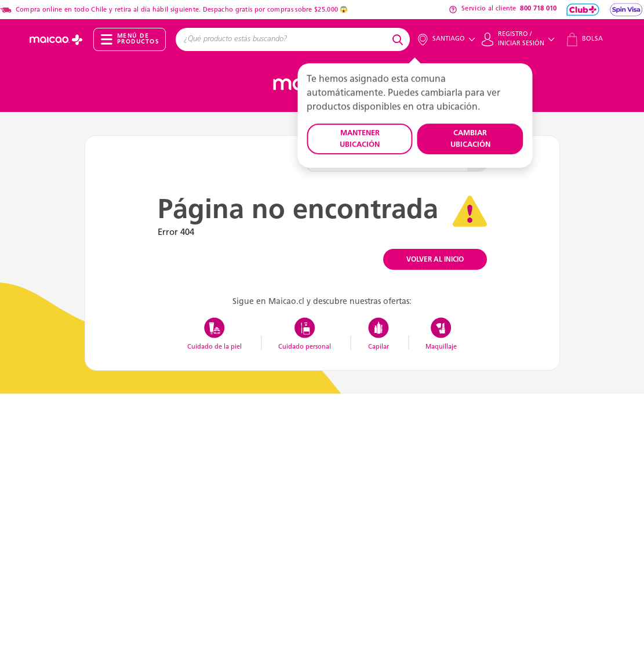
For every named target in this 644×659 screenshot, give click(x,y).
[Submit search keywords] (399, 39)
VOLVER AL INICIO (435, 260)
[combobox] (282, 39)
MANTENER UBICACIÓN (360, 139)
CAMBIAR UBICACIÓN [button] (470, 139)
